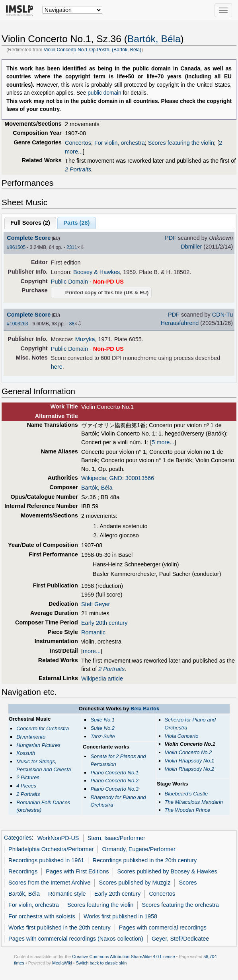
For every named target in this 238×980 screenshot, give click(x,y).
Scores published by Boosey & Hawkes (167, 871)
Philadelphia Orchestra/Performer (51, 849)
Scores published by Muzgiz (135, 883)
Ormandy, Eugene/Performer (139, 849)
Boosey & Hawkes (97, 272)
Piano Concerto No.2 (114, 781)
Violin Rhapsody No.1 (190, 761)
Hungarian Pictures (38, 745)
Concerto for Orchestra (43, 728)
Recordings (23, 871)
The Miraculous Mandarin (194, 802)
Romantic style (67, 894)
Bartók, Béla (154, 39)
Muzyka (85, 339)
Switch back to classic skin (101, 963)
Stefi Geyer (96, 604)
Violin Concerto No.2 (188, 752)
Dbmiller (191, 247)
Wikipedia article (102, 679)
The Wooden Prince (188, 810)
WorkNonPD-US (58, 838)
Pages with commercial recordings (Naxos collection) (76, 939)
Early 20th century (104, 623)
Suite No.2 (102, 728)
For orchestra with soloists (42, 916)
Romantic (93, 632)
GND (116, 478)
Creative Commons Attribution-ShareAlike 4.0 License (123, 957)
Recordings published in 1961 (46, 860)
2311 (72, 247)
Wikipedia (94, 478)
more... (92, 651)
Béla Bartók (145, 709)
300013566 (140, 478)
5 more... (163, 442)
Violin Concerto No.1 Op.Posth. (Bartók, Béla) (93, 50)
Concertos (78, 143)
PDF (171, 238)
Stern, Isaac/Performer (116, 838)
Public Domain (69, 282)
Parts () (76, 223)
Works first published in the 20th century (59, 927)
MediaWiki (62, 963)
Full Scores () (30, 223)
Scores (188, 883)
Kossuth (26, 753)
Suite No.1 (102, 720)
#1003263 (17, 324)
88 (72, 324)
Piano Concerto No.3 (114, 789)
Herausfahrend (180, 323)
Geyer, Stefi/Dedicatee (180, 939)
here (57, 367)
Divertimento (31, 737)
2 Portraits (78, 169)
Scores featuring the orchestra (180, 905)
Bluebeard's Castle (186, 794)
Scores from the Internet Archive (49, 883)
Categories (18, 838)
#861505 (16, 247)
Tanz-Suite (103, 736)
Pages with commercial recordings (163, 927)
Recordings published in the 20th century (145, 860)
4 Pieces (26, 786)
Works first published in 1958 (120, 916)
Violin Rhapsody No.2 (190, 769)
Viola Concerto (182, 736)
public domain (104, 93)
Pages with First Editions (77, 871)
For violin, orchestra (120, 143)
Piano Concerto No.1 (114, 773)
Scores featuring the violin (181, 143)
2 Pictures (28, 777)
